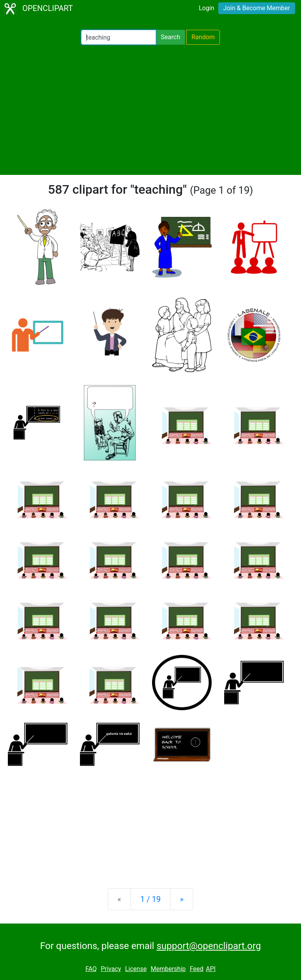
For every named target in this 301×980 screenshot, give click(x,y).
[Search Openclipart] (119, 37)
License (136, 969)
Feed (197, 969)
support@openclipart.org (209, 946)
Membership (168, 969)
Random (203, 37)
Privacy (111, 969)
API (211, 969)
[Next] (182, 899)
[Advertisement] (150, 110)
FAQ (91, 969)
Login (206, 8)
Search (170, 37)
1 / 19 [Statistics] (150, 899)
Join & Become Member (257, 8)
